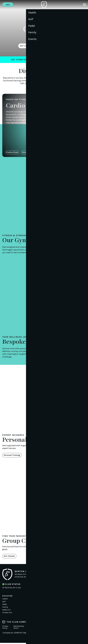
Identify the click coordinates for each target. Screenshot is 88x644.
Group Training (30, 153)
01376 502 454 (21, 578)
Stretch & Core (66, 153)
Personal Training (13, 456)
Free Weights (47, 153)
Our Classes (10, 557)
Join (8, 5)
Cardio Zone (12, 153)
